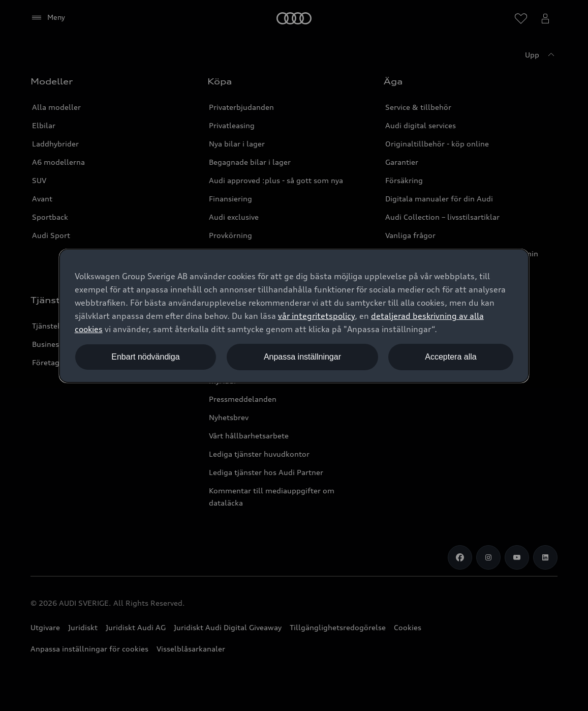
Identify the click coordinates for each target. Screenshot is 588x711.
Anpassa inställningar (302, 357)
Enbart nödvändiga (145, 357)
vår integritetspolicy (316, 316)
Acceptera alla (451, 357)
